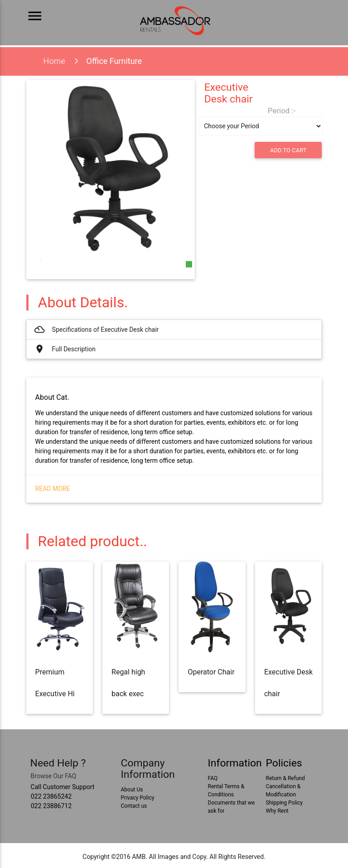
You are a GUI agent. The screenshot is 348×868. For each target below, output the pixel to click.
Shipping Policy (285, 803)
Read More (53, 489)
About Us (132, 790)
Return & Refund (285, 778)
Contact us (134, 806)
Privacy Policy (138, 798)
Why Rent (277, 811)
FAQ (213, 778)
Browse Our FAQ (54, 776)
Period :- (282, 111)
